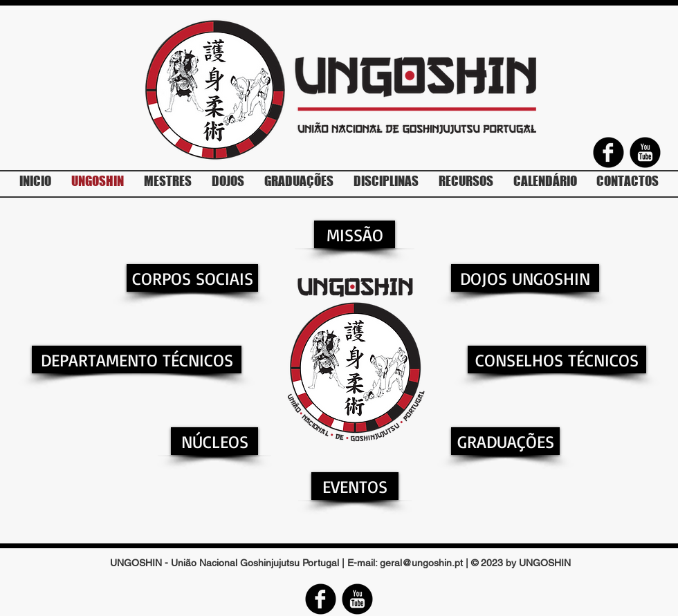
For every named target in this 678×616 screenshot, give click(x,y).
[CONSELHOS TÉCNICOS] (557, 360)
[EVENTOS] (355, 486)
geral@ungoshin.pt (421, 563)
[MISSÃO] (355, 234)
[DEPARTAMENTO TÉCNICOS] (137, 360)
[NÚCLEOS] (214, 441)
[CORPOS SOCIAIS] (192, 278)
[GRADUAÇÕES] (505, 441)
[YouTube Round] (645, 152)
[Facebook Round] (608, 152)
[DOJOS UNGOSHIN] (525, 278)
